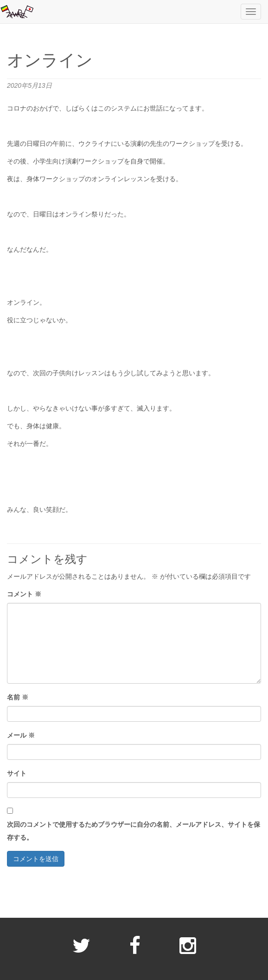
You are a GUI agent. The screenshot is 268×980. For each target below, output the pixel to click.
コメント (24, 594)
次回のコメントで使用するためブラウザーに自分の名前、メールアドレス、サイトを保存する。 (134, 831)
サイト (17, 773)
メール (21, 735)
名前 (18, 697)
